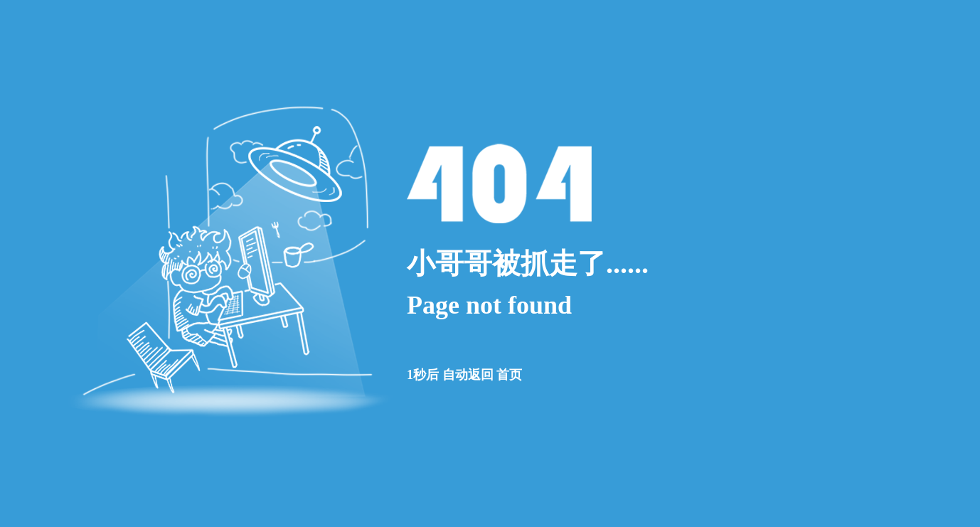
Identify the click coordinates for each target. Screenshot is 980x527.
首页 (509, 375)
